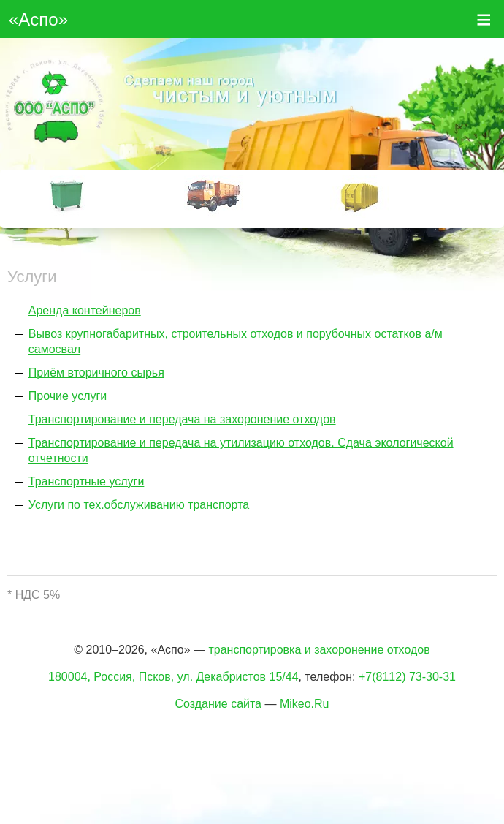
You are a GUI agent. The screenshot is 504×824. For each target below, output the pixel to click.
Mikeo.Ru (305, 704)
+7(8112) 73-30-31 (407, 677)
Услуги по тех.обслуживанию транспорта (139, 505)
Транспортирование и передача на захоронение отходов (182, 419)
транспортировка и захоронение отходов (319, 650)
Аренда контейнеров (85, 310)
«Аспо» (38, 19)
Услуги (32, 277)
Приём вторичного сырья (96, 373)
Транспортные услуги (87, 481)
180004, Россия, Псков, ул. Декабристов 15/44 (173, 677)
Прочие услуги (68, 396)
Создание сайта (219, 704)
